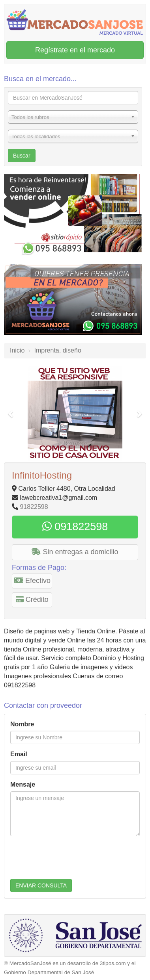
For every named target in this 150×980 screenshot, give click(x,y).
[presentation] (67, 857)
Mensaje (23, 784)
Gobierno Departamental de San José (49, 972)
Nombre (22, 724)
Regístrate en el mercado (75, 50)
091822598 (75, 527)
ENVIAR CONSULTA (41, 885)
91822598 (34, 507)
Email (19, 754)
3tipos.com (113, 963)
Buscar (22, 156)
